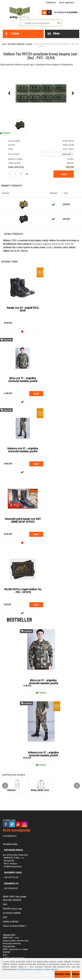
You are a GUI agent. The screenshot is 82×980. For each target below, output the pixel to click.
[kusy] (16, 174)
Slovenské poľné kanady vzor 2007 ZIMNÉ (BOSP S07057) (23, 521)
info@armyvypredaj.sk (13, 867)
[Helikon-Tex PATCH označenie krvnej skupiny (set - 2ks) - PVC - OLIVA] (41, 93)
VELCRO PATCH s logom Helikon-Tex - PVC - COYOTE (23, 592)
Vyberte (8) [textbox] (66, 154)
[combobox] (58, 154)
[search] (59, 23)
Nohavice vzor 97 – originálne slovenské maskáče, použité (23, 451)
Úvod (4, 44)
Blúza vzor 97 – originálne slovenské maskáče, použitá (23, 380)
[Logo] (20, 12)
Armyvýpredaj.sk (10, 837)
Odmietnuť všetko (63, 974)
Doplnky (29, 44)
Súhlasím (76, 974)
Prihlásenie (51, 3)
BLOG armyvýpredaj (17, 831)
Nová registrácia (67, 3)
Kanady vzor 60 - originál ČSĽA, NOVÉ (23, 309)
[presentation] (9, 93)
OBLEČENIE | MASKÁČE (16, 44)
